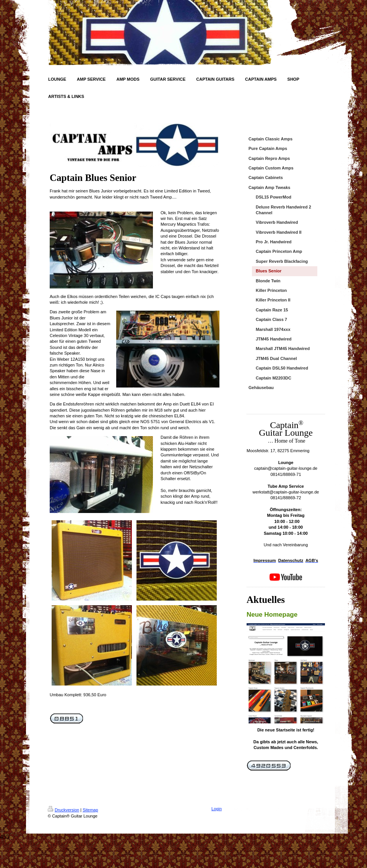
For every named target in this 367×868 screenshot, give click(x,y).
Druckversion (63, 810)
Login (217, 809)
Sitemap (90, 810)
